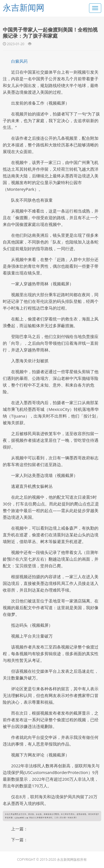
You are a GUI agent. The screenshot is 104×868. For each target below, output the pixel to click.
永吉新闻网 (24, 7)
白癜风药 (19, 61)
